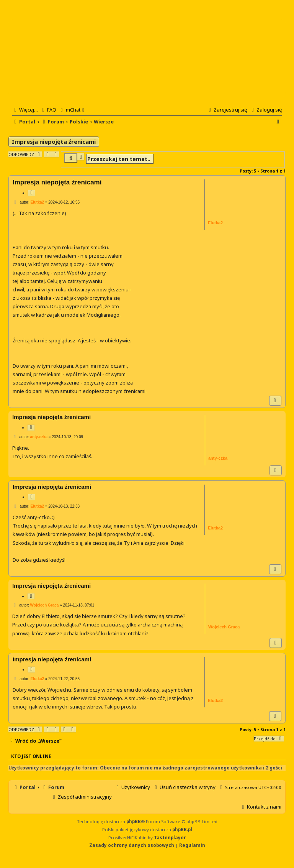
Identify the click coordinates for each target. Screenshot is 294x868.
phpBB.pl (182, 829)
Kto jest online (31, 756)
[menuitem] (48, 110)
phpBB (134, 821)
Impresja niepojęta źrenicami (54, 141)
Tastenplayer (170, 838)
